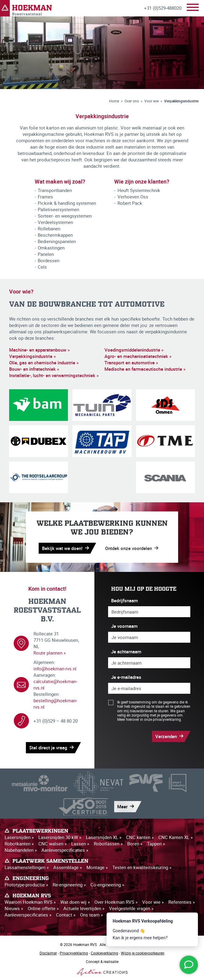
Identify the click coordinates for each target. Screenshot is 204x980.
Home (114, 101)
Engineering (31, 879)
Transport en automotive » (131, 363)
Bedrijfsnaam (125, 600)
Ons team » (91, 915)
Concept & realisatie (102, 967)
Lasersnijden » (19, 837)
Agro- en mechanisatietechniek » (138, 356)
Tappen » (156, 844)
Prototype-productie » (26, 885)
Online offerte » (43, 908)
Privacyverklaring (74, 953)
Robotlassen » (108, 844)
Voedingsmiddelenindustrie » (134, 350)
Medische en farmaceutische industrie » (145, 369)
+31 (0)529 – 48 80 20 (56, 721)
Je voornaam (124, 626)
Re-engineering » (69, 885)
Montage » (97, 867)
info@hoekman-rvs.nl (55, 669)
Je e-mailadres (126, 677)
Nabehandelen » (21, 850)
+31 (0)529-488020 (163, 8)
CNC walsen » (53, 844)
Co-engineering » (107, 885)
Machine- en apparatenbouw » (39, 350)
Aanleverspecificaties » (65, 850)
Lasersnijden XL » (104, 837)
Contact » (66, 915)
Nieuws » (14, 908)
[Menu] (193, 8)
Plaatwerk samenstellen (50, 861)
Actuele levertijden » (84, 908)
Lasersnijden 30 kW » (60, 837)
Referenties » (182, 902)
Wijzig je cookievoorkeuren (143, 953)
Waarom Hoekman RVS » (30, 902)
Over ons (132, 101)
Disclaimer (48, 953)
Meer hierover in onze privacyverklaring (149, 719)
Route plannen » (50, 653)
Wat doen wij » (75, 902)
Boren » (135, 844)
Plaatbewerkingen (40, 831)
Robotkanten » (19, 844)
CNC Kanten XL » (176, 837)
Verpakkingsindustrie (181, 101)
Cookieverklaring (104, 953)
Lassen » (80, 844)
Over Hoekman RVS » (116, 902)
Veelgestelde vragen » (131, 908)
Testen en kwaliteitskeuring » (142, 867)
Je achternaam (126, 652)
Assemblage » (68, 867)
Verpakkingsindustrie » (32, 356)
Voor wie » (153, 902)
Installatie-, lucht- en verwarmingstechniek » (54, 375)
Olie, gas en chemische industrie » (44, 363)
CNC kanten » (140, 837)
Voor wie (151, 101)
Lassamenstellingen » (27, 867)
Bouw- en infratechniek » (34, 369)
